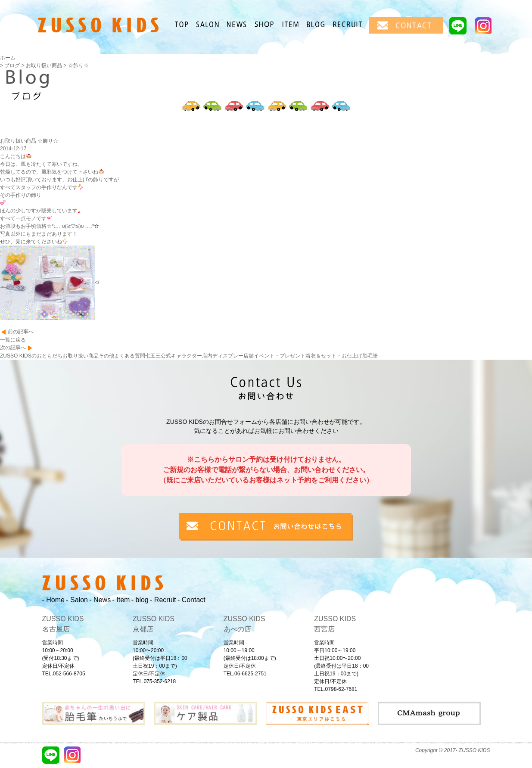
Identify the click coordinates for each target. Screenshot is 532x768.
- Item (121, 600)
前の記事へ (21, 332)
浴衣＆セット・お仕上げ (334, 356)
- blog (140, 600)
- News (100, 600)
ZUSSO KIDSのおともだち (31, 356)
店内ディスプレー (223, 356)
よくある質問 (130, 356)
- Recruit (163, 600)
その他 (106, 356)
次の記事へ (13, 348)
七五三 (153, 356)
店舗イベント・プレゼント (274, 356)
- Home (53, 600)
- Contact (191, 600)
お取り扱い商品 (81, 356)
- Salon (77, 600)
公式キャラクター (181, 356)
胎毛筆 (370, 356)
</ (50, 283)
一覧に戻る (13, 340)
